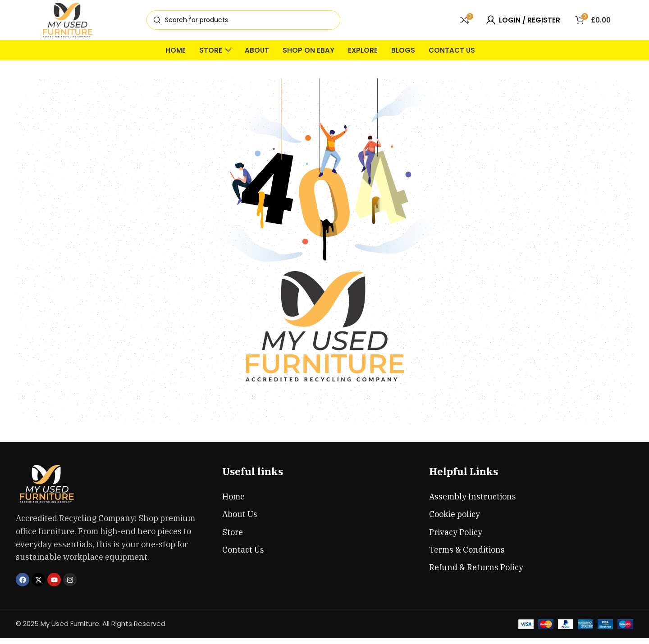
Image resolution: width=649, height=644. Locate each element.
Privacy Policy (456, 538)
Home (233, 502)
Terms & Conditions (467, 556)
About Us (240, 520)
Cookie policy (455, 520)
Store (233, 538)
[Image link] (47, 489)
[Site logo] (68, 22)
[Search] (243, 23)
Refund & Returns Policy (476, 573)
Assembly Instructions (473, 502)
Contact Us (243, 556)
